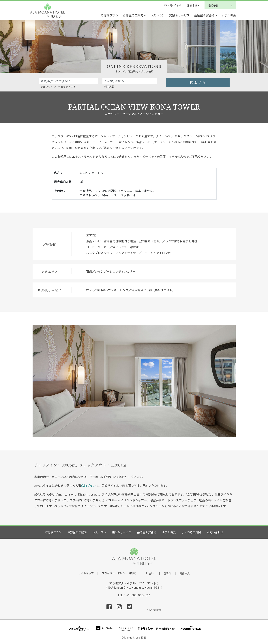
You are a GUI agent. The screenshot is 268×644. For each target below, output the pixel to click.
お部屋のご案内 (134, 15)
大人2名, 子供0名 (114, 81)
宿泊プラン (88, 486)
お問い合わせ (173, 5)
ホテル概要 (229, 15)
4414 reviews (154, 609)
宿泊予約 (220, 5)
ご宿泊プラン (110, 15)
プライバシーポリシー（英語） (120, 573)
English (151, 573)
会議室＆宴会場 (206, 15)
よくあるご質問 (191, 532)
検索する (198, 82)
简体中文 (185, 573)
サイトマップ (86, 573)
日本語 (193, 5)
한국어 (167, 573)
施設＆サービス (179, 15)
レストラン (158, 15)
